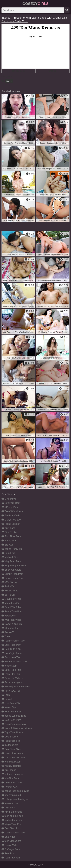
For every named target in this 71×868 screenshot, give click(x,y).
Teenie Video (10, 845)
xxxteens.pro (10, 745)
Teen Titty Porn (11, 674)
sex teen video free (13, 758)
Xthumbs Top (10, 628)
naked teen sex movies (15, 791)
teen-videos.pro (11, 841)
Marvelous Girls (11, 603)
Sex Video (8, 837)
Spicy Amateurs (11, 570)
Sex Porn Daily (11, 503)
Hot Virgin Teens (12, 653)
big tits (9, 81)
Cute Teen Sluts (11, 749)
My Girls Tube (10, 778)
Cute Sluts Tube (12, 783)
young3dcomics (11, 766)
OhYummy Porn (11, 599)
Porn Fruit (8, 553)
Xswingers (9, 616)
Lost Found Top (11, 703)
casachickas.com (12, 753)
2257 (40, 865)
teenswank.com (11, 762)
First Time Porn (11, 536)
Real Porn (8, 853)
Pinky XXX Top (11, 691)
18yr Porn (8, 808)
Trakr (6, 637)
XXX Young (9, 582)
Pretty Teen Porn (12, 611)
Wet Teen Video (11, 620)
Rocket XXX (10, 787)
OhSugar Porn (11, 849)
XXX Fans (8, 528)
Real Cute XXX (11, 649)
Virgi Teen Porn (11, 561)
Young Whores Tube (14, 716)
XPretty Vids (10, 507)
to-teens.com (10, 803)
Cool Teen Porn (11, 720)
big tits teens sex (12, 820)
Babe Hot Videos (12, 678)
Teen (6, 695)
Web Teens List (11, 712)
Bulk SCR (8, 595)
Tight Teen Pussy (12, 732)
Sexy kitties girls (12, 682)
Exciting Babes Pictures (16, 687)
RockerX (8, 632)
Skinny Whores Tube (14, 662)
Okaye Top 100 (11, 520)
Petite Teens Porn (12, 578)
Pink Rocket (9, 532)
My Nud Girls (10, 557)
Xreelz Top (9, 707)
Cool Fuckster (10, 737)
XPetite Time (10, 591)
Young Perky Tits (12, 549)
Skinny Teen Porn (12, 574)
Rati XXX (8, 586)
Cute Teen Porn (11, 645)
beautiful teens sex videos (17, 728)
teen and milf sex (12, 816)
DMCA (33, 865)
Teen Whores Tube (13, 641)
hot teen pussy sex (13, 774)
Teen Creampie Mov (14, 724)
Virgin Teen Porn (12, 824)
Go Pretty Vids (11, 516)
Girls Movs (9, 499)
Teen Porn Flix (11, 741)
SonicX (7, 699)
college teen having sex (16, 799)
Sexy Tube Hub (11, 670)
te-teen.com (9, 666)
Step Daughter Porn (14, 566)
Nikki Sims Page (12, 812)
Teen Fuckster (11, 524)
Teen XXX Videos (12, 511)
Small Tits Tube (11, 607)
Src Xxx (7, 545)
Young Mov (9, 541)
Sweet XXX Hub (12, 624)
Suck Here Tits (11, 657)
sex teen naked (11, 795)
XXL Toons (9, 770)
